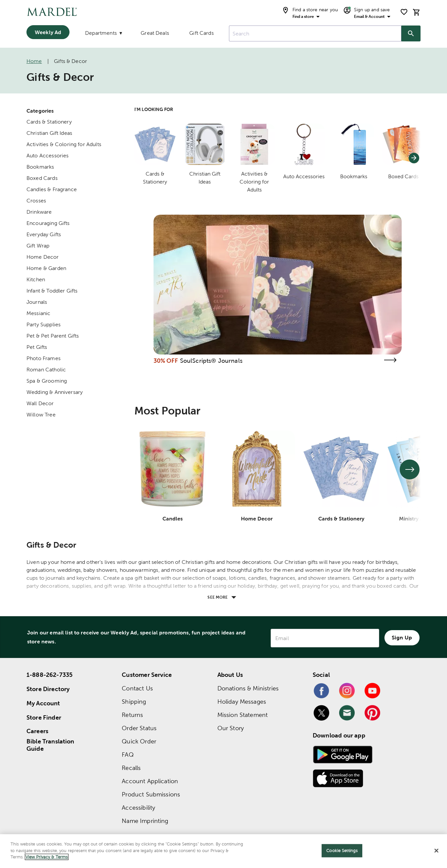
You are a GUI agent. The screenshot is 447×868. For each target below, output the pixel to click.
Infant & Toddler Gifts (52, 291)
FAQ (128, 755)
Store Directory (48, 689)
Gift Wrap (38, 246)
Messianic (38, 313)
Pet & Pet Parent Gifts (53, 336)
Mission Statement (243, 715)
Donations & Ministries (248, 688)
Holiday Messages (242, 702)
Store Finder (44, 717)
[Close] (436, 851)
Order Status (139, 728)
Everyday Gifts (44, 234)
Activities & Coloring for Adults (64, 144)
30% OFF (166, 361)
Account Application (150, 781)
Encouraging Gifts (48, 223)
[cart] (417, 12)
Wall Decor (40, 403)
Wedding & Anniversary (55, 392)
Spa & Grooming (47, 381)
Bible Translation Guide (50, 745)
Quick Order (139, 741)
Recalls (131, 768)
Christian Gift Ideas (49, 133)
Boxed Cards (42, 178)
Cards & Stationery (49, 122)
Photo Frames (44, 358)
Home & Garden (46, 268)
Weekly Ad (48, 32)
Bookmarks (40, 167)
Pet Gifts (37, 347)
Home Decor (43, 257)
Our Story (231, 728)
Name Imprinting (145, 821)
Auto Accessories (47, 156)
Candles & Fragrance (52, 189)
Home (34, 61)
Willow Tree (41, 415)
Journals (37, 302)
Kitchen (36, 279)
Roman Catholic (46, 370)
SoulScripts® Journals (211, 361)
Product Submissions (151, 794)
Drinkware (39, 212)
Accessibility (138, 808)
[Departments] (103, 34)
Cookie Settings (342, 851)
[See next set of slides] (410, 469)
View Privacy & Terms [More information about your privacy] (47, 857)
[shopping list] (404, 12)
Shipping (134, 702)
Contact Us (137, 688)
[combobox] (315, 33)
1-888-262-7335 (49, 675)
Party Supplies (44, 325)
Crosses (36, 201)
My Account (43, 703)
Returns (132, 715)
